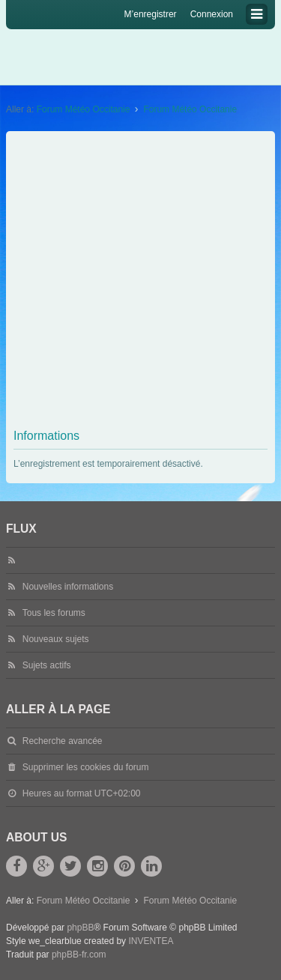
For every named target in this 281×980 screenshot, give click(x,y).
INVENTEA (151, 941)
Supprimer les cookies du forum (86, 767)
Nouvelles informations (68, 587)
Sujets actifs (47, 665)
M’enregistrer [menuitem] (151, 14)
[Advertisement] (140, 283)
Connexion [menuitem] (212, 14)
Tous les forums (54, 613)
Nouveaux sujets (56, 639)
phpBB (80, 928)
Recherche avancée (63, 741)
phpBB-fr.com (79, 955)
